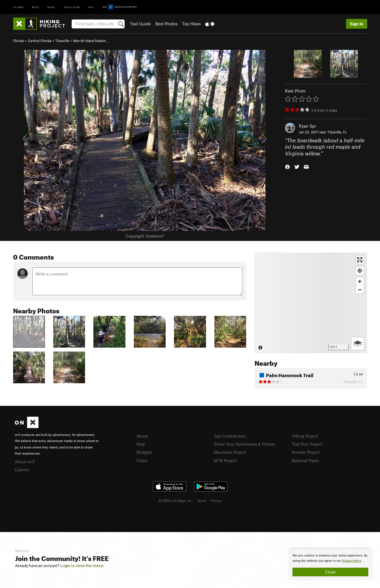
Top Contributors (230, 436)
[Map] (311, 303)
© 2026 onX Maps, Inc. (176, 501)
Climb (18, 7)
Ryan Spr (308, 126)
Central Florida (40, 41)
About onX (25, 462)
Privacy (216, 501)
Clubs (142, 460)
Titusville (62, 41)
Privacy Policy (351, 561)
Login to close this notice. (82, 566)
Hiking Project (305, 436)
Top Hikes (191, 24)
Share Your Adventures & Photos (244, 444)
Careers (22, 470)
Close (330, 572)
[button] (287, 166)
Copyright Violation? (145, 236)
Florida (19, 41)
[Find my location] (360, 271)
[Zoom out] (360, 290)
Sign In (357, 24)
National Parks (305, 460)
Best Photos (166, 24)
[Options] (358, 344)
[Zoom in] (360, 281)
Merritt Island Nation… (91, 41)
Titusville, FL (337, 132)
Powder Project (306, 452)
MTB (36, 7)
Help (141, 444)
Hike (51, 7)
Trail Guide (140, 24)
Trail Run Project (307, 444)
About (142, 436)
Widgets (144, 452)
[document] (330, 565)
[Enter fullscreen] (360, 260)
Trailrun (72, 7)
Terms (202, 501)
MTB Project (225, 460)
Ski (91, 7)
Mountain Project (230, 452)
